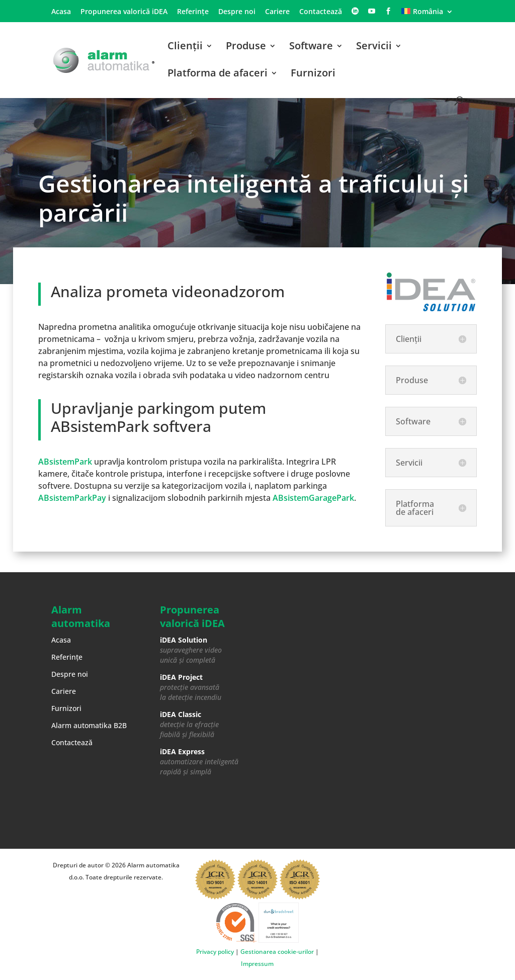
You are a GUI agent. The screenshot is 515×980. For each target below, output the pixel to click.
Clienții (185, 47)
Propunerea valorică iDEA (124, 12)
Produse (246, 47)
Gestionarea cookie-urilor (277, 952)
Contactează (321, 12)
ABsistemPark (65, 462)
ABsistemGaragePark (313, 498)
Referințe (193, 12)
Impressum (257, 964)
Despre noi (237, 12)
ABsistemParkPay (72, 498)
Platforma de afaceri (218, 74)
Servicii (374, 47)
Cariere (277, 12)
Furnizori (313, 74)
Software (311, 47)
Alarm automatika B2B (89, 725)
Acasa (61, 12)
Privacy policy (215, 952)
